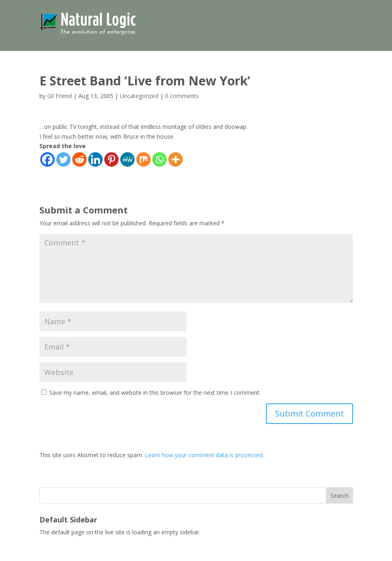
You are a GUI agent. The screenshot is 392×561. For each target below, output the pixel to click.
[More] (175, 159)
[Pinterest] (111, 159)
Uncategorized (139, 96)
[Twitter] (63, 159)
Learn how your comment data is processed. (204, 455)
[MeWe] (127, 159)
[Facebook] (47, 159)
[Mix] (143, 159)
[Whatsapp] (159, 159)
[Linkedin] (95, 159)
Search (339, 496)
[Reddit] (79, 159)
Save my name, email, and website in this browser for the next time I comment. (155, 393)
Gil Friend (60, 96)
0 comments (182, 96)
